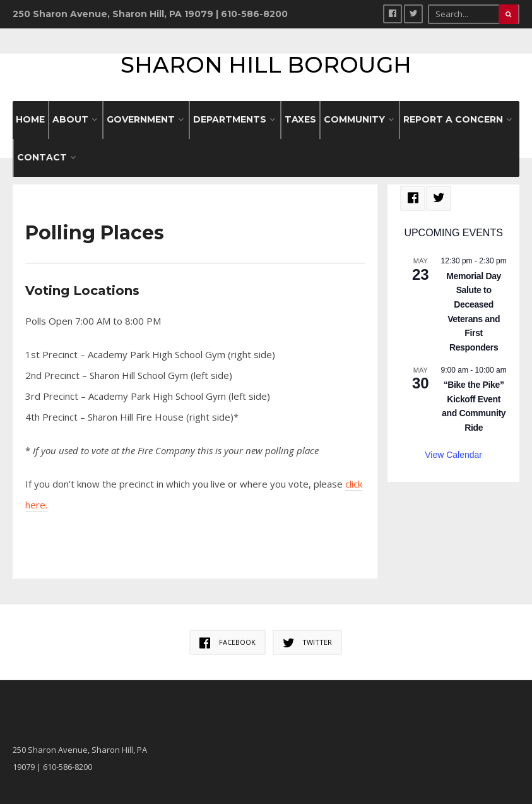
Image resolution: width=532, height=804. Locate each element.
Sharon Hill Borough (266, 65)
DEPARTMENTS (230, 119)
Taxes (300, 119)
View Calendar (453, 455)
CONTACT (42, 157)
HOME (30, 119)
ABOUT (70, 119)
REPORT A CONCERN (453, 119)
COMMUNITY (354, 119)
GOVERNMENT (141, 119)
